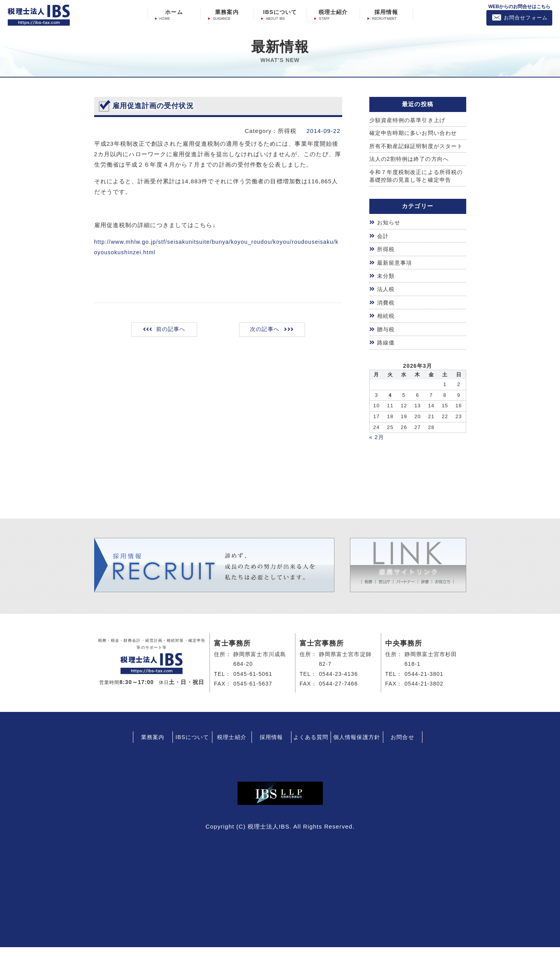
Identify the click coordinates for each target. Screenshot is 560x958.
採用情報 (386, 12)
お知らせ (389, 233)
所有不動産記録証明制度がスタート (416, 151)
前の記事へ (171, 330)
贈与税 (386, 340)
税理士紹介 (333, 12)
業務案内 (227, 12)
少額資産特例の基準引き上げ (410, 120)
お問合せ (402, 748)
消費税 (386, 313)
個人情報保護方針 (357, 748)
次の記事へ (264, 330)
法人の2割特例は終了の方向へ (412, 169)
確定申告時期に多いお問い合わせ (416, 134)
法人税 (386, 300)
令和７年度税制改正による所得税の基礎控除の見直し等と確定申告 (416, 186)
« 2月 (377, 448)
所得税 (386, 260)
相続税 (386, 327)
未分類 (386, 287)
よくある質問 (311, 748)
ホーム (174, 12)
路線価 (386, 353)
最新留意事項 (396, 273)
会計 (383, 246)
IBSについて (280, 12)
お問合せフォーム (526, 18)
